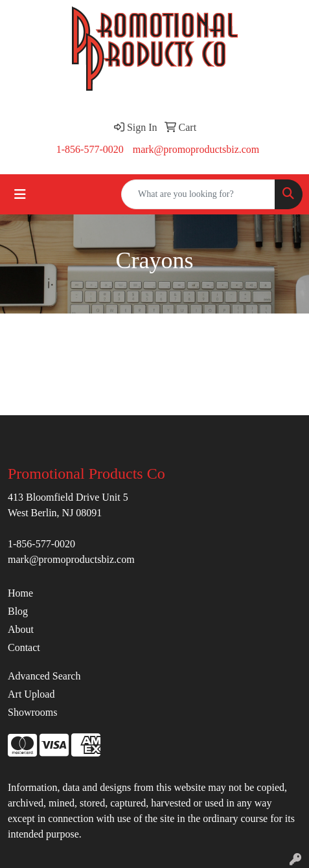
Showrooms (32, 712)
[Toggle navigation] (20, 194)
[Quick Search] (198, 194)
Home (20, 593)
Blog (18, 611)
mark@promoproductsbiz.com (196, 149)
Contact (24, 647)
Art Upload (31, 694)
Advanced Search (44, 676)
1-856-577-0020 (90, 149)
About (21, 629)
